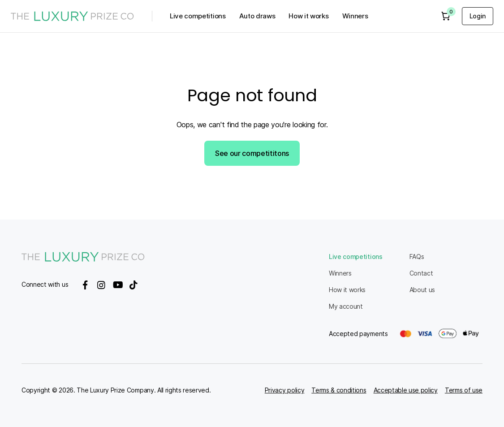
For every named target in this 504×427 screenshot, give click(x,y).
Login (478, 16)
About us (422, 290)
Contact (421, 273)
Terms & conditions (339, 390)
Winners (355, 16)
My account (346, 306)
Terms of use (464, 390)
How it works (308, 16)
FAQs (417, 257)
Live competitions (198, 16)
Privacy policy (285, 390)
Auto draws (257, 16)
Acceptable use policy (406, 390)
